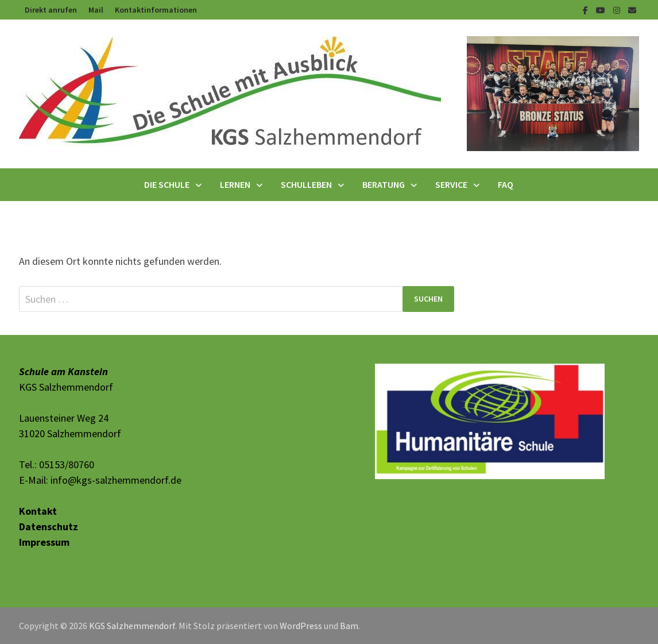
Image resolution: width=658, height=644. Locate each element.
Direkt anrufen (51, 10)
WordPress (301, 626)
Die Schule (167, 184)
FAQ (506, 184)
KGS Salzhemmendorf (132, 626)
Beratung (384, 184)
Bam (349, 626)
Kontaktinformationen (156, 10)
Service (451, 184)
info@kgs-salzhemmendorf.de (116, 480)
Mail (96, 10)
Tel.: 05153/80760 (57, 464)
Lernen (235, 184)
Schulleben (306, 184)
